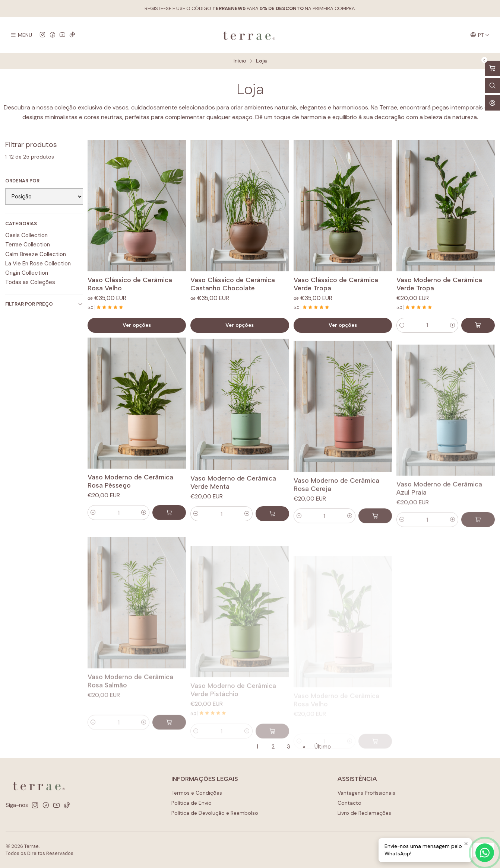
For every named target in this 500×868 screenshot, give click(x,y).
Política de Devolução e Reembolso (215, 813)
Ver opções (137, 325)
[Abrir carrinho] (493, 68)
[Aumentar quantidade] (453, 325)
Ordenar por (22, 181)
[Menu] (21, 35)
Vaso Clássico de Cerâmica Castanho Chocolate (233, 284)
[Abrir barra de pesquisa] (493, 86)
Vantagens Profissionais (366, 793)
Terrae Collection (28, 245)
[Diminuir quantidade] (402, 325)
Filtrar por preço (44, 304)
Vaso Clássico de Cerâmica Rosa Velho (130, 284)
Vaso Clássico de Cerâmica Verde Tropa (336, 284)
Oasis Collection (26, 235)
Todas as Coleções (30, 282)
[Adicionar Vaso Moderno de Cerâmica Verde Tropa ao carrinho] (478, 325)
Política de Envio (192, 803)
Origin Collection (27, 273)
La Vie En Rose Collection (38, 264)
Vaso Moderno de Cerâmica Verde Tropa (439, 284)
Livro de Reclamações (364, 813)
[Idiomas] (480, 35)
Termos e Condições (197, 793)
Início (240, 61)
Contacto (349, 803)
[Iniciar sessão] (493, 103)
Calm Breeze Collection (36, 254)
